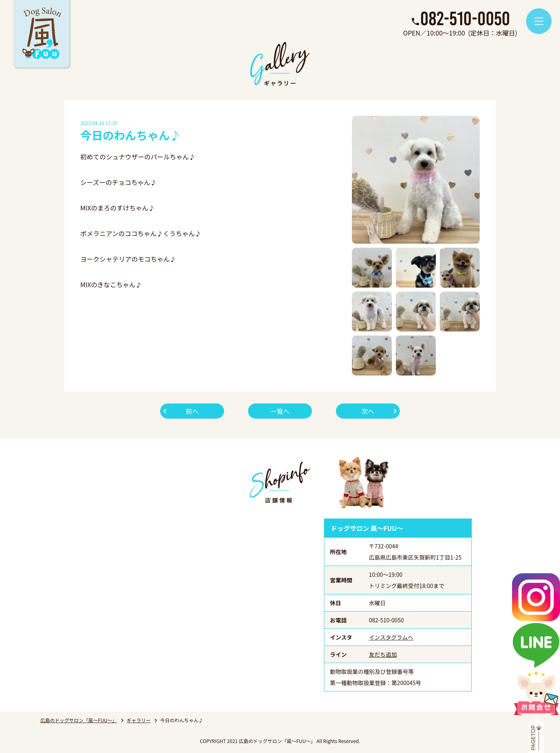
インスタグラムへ (391, 637)
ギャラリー (139, 720)
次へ (368, 411)
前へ (192, 411)
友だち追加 (383, 654)
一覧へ (280, 411)
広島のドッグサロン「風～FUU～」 (79, 720)
